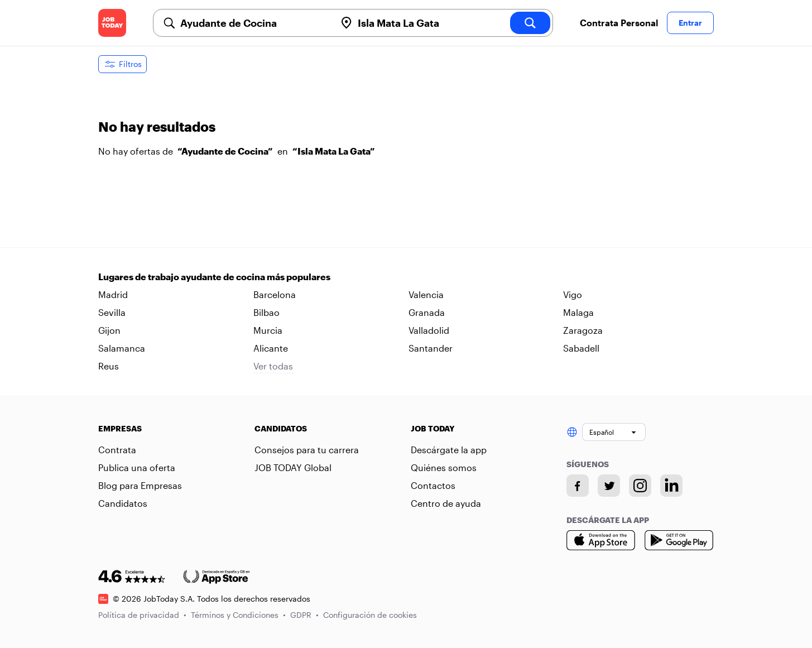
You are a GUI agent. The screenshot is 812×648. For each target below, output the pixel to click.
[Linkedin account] (671, 486)
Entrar (690, 23)
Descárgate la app (449, 450)
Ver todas (273, 366)
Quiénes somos (444, 467)
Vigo (573, 294)
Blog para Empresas (140, 485)
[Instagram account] (640, 486)
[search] (530, 23)
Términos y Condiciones (238, 615)
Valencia (426, 294)
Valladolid (429, 330)
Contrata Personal (619, 23)
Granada (427, 312)
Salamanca (122, 348)
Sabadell (581, 348)
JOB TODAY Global (293, 467)
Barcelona (275, 294)
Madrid (113, 294)
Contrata (117, 450)
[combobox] (253, 23)
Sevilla (112, 312)
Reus (109, 366)
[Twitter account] (609, 486)
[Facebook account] (578, 486)
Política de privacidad (142, 615)
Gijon (109, 330)
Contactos (433, 485)
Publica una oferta (137, 467)
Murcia (268, 330)
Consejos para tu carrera (307, 450)
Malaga (578, 312)
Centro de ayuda (446, 503)
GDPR (304, 615)
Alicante (271, 348)
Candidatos (123, 503)
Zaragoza (583, 330)
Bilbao (266, 312)
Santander (431, 348)
